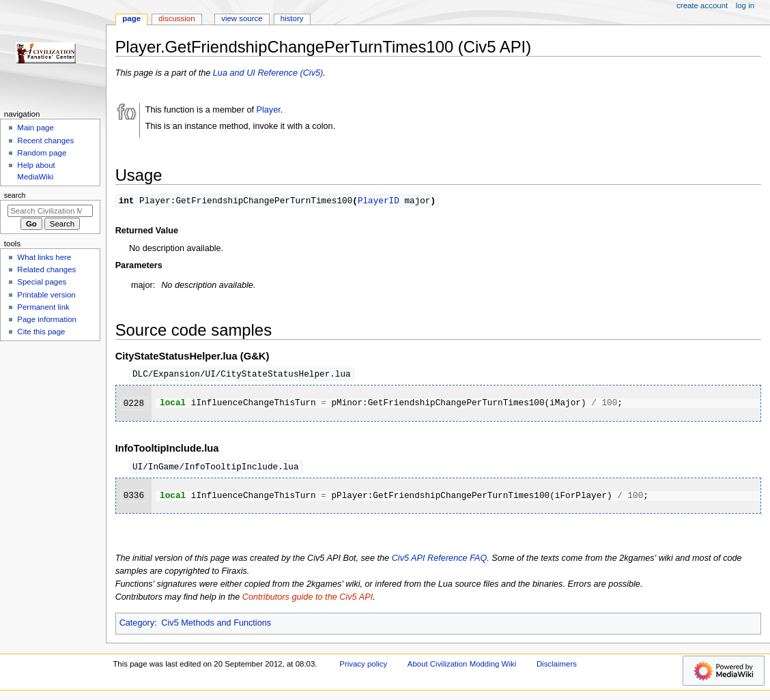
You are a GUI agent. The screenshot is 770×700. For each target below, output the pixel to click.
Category (137, 625)
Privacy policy (363, 666)
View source (242, 18)
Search (15, 195)
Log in (745, 5)
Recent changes (45, 141)
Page (131, 18)
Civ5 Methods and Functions (216, 625)
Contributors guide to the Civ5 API (308, 599)
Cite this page (41, 332)
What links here (44, 257)
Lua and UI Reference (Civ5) (268, 73)
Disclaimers (557, 666)
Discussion (176, 18)
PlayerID (379, 201)
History (292, 18)
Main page (35, 128)
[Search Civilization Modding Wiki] (50, 211)
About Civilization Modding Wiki (462, 666)
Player (269, 110)
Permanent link (43, 307)
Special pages (42, 282)
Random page (42, 153)
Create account (702, 5)
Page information (47, 319)
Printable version (46, 295)
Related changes (46, 269)
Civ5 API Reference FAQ (440, 560)
